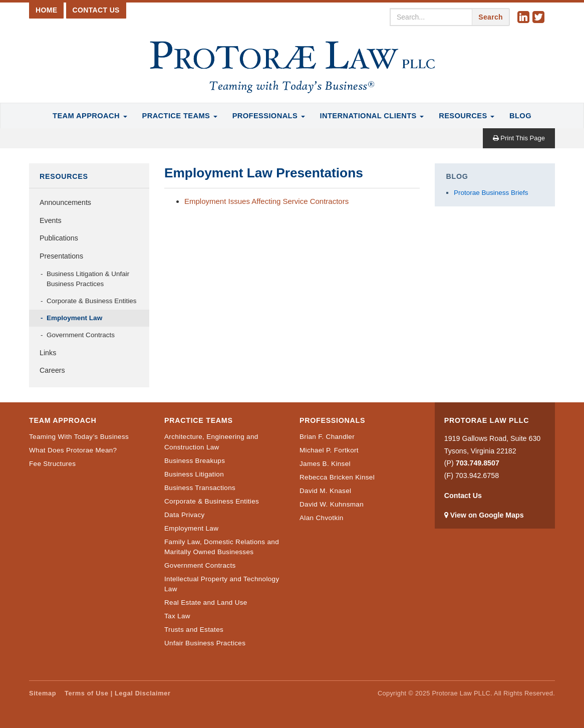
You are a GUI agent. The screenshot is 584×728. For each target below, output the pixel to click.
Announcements (65, 202)
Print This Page (519, 138)
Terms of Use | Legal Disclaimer (118, 693)
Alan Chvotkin (322, 518)
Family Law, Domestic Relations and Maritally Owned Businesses (222, 547)
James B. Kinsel (325, 464)
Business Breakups (195, 461)
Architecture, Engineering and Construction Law (211, 442)
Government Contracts (81, 335)
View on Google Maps (487, 515)
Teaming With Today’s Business (79, 437)
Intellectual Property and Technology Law (222, 584)
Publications (59, 238)
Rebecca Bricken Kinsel (337, 477)
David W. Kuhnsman (332, 504)
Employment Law (74, 318)
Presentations (61, 256)
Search (491, 17)
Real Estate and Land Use (206, 602)
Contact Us (96, 10)
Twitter (540, 18)
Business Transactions (200, 488)
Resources (467, 116)
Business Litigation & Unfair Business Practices (88, 279)
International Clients (372, 116)
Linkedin (525, 18)
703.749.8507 (478, 463)
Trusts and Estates (194, 630)
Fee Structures (52, 464)
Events (51, 220)
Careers (52, 370)
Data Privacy (185, 515)
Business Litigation (194, 474)
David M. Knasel (325, 491)
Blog (520, 116)
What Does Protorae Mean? (73, 450)
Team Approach (90, 116)
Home (46, 10)
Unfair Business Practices (205, 643)
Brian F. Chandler (327, 437)
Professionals (269, 116)
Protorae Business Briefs (491, 193)
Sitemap (43, 693)
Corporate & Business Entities (92, 301)
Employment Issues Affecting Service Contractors (266, 201)
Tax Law (177, 616)
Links (48, 353)
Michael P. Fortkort (329, 450)
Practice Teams (180, 116)
